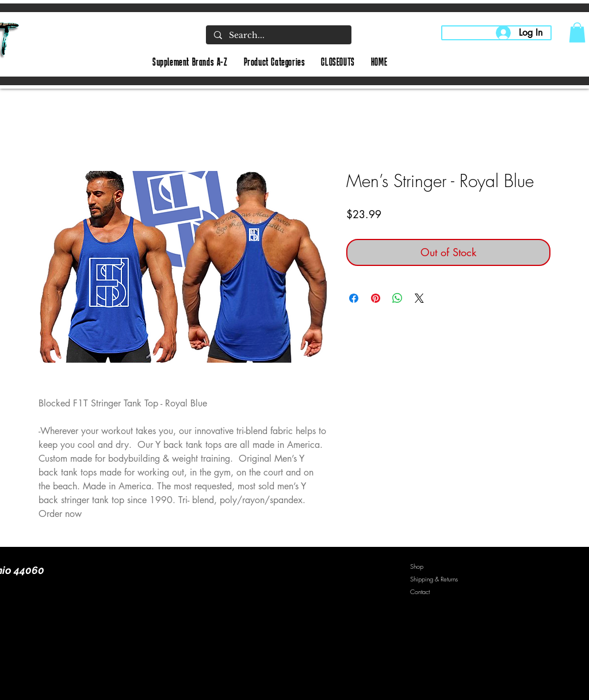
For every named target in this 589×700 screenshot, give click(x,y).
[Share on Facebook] (354, 298)
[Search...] (278, 36)
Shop (417, 566)
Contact (420, 591)
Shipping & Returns (434, 579)
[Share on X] (419, 298)
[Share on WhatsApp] (397, 298)
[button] (577, 33)
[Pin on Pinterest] (376, 298)
